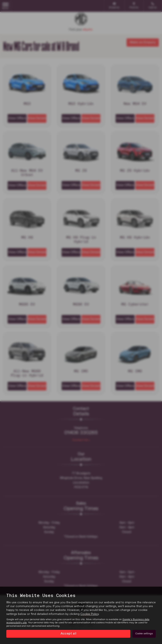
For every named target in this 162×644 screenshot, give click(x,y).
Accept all (68, 634)
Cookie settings (144, 634)
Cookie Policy (90, 614)
